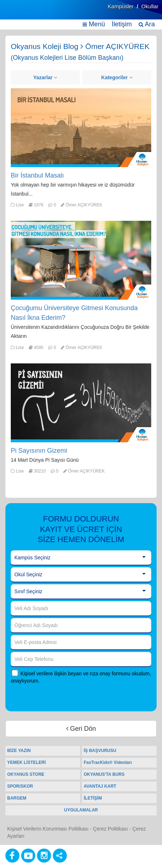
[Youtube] (28, 856)
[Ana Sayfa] (23, 14)
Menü (94, 24)
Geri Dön (81, 729)
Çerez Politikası (110, 829)
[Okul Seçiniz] (81, 575)
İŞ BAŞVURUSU (100, 751)
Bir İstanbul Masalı (37, 175)
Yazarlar (45, 77)
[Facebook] (12, 856)
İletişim (122, 24)
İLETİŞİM (93, 798)
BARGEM (17, 798)
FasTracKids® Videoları (108, 762)
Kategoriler (117, 77)
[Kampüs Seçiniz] (81, 558)
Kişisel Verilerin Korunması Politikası (48, 829)
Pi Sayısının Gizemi (39, 451)
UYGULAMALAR (81, 810)
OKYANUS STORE (26, 774)
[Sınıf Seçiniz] (81, 592)
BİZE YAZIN (19, 751)
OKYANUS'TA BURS (104, 774)
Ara (147, 24)
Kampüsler (121, 6)
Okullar (150, 6)
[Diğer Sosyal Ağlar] (60, 856)
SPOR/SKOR (20, 786)
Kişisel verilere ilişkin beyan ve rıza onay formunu (75, 674)
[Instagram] (44, 856)
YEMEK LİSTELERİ (26, 762)
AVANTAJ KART (100, 786)
